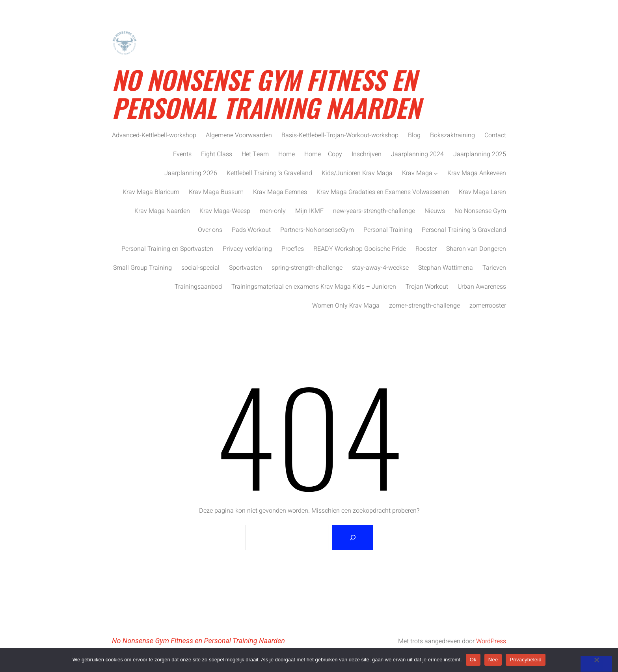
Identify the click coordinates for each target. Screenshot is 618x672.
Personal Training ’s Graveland (464, 230)
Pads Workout (251, 230)
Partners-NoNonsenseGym (317, 230)
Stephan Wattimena (446, 268)
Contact (495, 135)
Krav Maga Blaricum (151, 192)
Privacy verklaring (247, 249)
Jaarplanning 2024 (417, 154)
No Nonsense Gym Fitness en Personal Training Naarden (266, 93)
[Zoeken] (353, 538)
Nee (493, 660)
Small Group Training (142, 268)
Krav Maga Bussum (216, 192)
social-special (200, 268)
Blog (414, 135)
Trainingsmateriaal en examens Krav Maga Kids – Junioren (314, 287)
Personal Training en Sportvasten (167, 249)
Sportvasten (246, 268)
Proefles (293, 249)
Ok (473, 660)
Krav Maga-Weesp (225, 211)
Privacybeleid (526, 660)
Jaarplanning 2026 (191, 173)
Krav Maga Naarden (162, 211)
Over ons (210, 230)
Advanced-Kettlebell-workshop (154, 135)
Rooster (426, 249)
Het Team (255, 154)
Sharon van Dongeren (476, 249)
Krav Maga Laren (482, 192)
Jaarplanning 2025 (480, 154)
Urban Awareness (482, 287)
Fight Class (217, 154)
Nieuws (435, 211)
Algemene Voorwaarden (239, 135)
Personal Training (388, 230)
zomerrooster (488, 306)
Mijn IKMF (309, 211)
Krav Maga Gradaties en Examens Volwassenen (383, 192)
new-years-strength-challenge (374, 211)
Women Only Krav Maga (346, 306)
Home (287, 154)
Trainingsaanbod (198, 287)
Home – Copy (323, 154)
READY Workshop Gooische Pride (360, 249)
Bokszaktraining (452, 135)
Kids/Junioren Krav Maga (357, 173)
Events (182, 154)
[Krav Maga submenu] (436, 173)
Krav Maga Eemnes (280, 192)
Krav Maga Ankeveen (477, 173)
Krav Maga (417, 173)
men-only (273, 211)
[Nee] (596, 664)
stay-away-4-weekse (380, 268)
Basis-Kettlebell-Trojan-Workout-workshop (340, 135)
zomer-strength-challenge (424, 306)
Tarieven (494, 268)
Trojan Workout (427, 287)
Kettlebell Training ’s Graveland (269, 173)
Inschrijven (367, 154)
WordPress (491, 641)
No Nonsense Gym (480, 211)
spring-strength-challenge (307, 268)
